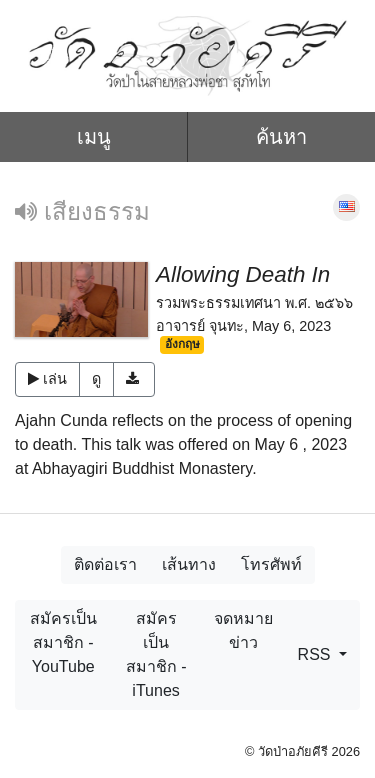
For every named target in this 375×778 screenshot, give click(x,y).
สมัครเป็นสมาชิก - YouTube (63, 642)
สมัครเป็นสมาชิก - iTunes (156, 654)
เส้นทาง (189, 564)
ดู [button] (96, 379)
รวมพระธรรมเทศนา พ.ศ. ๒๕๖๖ (254, 303)
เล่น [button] (47, 379)
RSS (316, 654)
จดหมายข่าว (243, 630)
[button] (134, 380)
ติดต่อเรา (105, 564)
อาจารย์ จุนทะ (200, 326)
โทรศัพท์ (271, 564)
